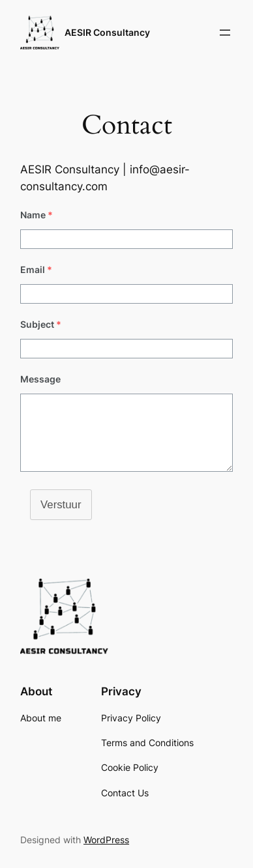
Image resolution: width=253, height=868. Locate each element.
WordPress (106, 840)
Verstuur (61, 505)
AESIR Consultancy (107, 32)
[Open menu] (225, 33)
